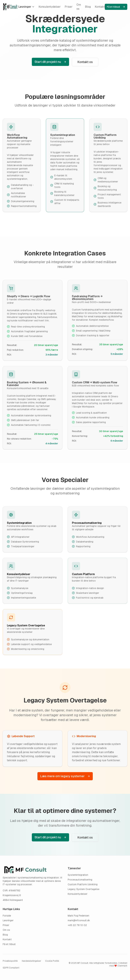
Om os (79, 7)
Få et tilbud (116, 7)
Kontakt (100, 7)
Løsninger (26, 7)
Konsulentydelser (50, 7)
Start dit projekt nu (50, 62)
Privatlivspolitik (10, 961)
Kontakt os (85, 62)
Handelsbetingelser (31, 961)
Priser (69, 7)
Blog (88, 7)
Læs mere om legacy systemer (65, 776)
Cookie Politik (52, 961)
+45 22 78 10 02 (77, 925)
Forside (7, 916)
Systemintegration (78, 875)
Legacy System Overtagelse (84, 889)
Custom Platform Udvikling (83, 884)
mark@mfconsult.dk (79, 920)
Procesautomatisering (80, 880)
